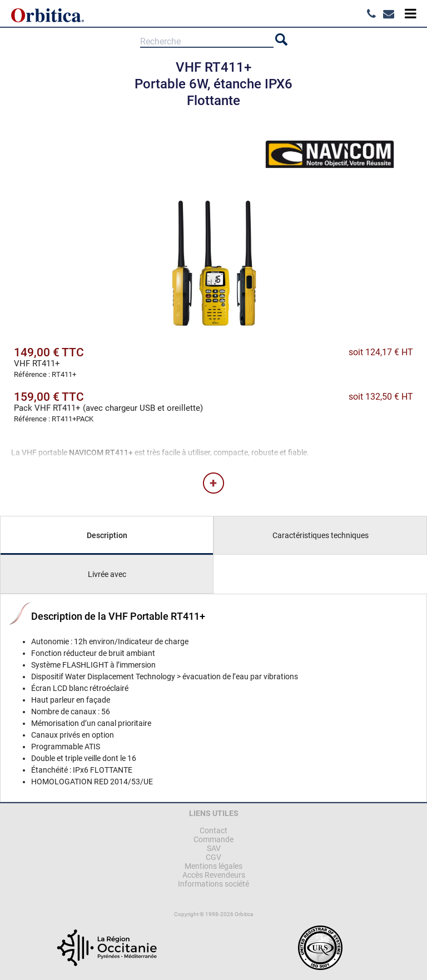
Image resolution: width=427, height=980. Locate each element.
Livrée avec (107, 574)
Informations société (213, 884)
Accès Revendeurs (214, 875)
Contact (213, 830)
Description (107, 535)
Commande (213, 839)
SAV (214, 848)
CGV (213, 857)
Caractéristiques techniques (321, 535)
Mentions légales (213, 866)
